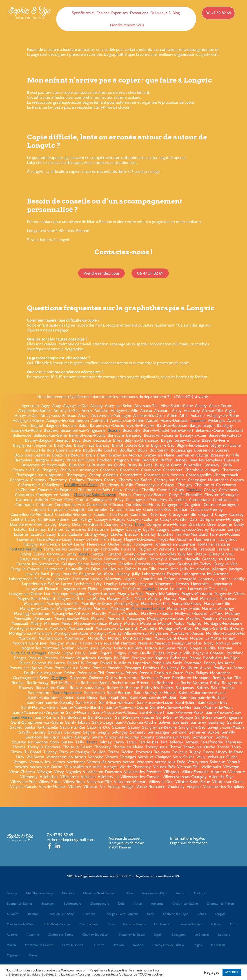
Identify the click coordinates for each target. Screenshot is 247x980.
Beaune (114, 430)
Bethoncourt (72, 904)
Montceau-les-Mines (39, 945)
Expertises (119, 13)
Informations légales (187, 838)
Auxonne (198, 421)
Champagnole (99, 904)
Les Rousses (162, 924)
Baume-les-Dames (20, 904)
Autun (138, 904)
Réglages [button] (212, 972)
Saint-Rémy (22, 717)
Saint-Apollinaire (67, 693)
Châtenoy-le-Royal (132, 935)
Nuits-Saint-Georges (28, 653)
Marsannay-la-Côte (148, 609)
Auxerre (12, 935)
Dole (121, 904)
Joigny (198, 945)
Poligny (216, 924)
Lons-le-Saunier (191, 924)
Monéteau (218, 945)
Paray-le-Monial (73, 945)
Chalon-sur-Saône (185, 904)
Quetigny (59, 678)
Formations (139, 13)
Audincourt (201, 893)
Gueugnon (179, 935)
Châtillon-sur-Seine (81, 485)
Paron (33, 955)
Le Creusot (202, 935)
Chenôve (194, 490)
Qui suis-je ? (160, 13)
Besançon (48, 904)
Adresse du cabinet (125, 838)
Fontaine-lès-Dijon (26, 549)
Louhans (224, 935)
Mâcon (11, 945)
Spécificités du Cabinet (90, 13)
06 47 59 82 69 (60, 835)
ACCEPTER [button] (232, 972)
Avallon (119, 945)
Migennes (13, 955)
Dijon (139, 524)
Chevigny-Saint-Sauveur (95, 495)
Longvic (149, 589)
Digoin (158, 935)
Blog (176, 13)
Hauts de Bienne (134, 924)
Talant (92, 742)
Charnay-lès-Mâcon (220, 904)
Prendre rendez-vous (127, 25)
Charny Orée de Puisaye (169, 945)
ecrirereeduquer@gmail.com (71, 840)
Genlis (84, 554)
